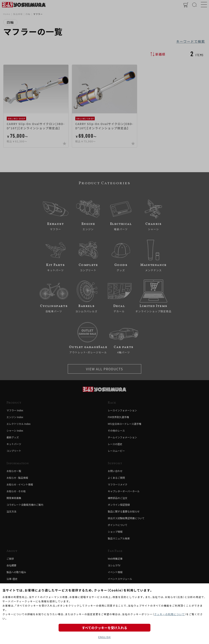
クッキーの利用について (169, 614)
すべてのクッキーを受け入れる (104, 628)
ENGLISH (104, 637)
